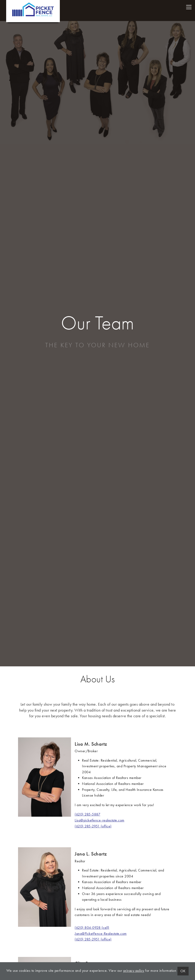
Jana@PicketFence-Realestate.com (101, 934)
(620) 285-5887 (87, 814)
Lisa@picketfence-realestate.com (100, 820)
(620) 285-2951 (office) (93, 826)
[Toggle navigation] (189, 7)
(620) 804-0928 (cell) (92, 928)
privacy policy (134, 971)
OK (183, 971)
